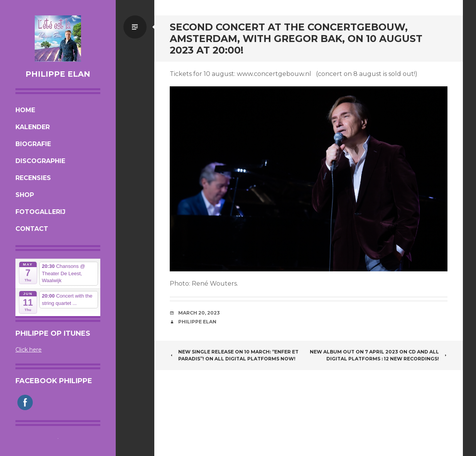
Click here (29, 350)
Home (25, 110)
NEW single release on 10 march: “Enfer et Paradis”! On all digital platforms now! (234, 355)
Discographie (40, 161)
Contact (32, 229)
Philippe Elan (58, 74)
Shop (25, 195)
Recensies (33, 178)
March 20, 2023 (199, 313)
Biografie (33, 144)
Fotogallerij (41, 212)
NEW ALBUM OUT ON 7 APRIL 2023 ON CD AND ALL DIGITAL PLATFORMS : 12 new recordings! (379, 355)
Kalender (33, 127)
